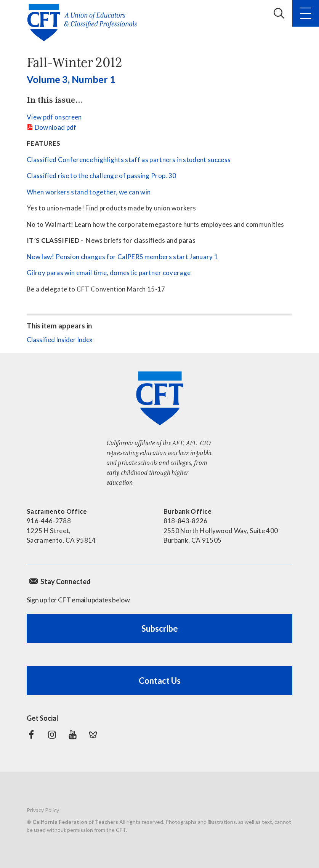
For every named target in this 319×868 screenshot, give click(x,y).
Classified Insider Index (60, 340)
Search (279, 13)
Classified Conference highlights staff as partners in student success (129, 160)
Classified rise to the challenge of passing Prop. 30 (102, 176)
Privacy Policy (43, 810)
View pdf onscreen (54, 117)
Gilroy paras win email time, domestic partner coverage (109, 273)
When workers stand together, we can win (89, 192)
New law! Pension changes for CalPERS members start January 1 (122, 257)
